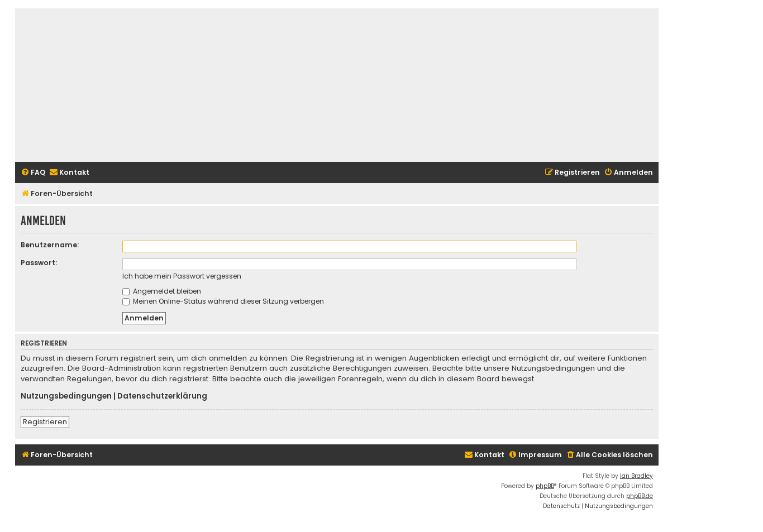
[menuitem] (33, 173)
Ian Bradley (636, 476)
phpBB (545, 486)
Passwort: (39, 263)
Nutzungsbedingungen (66, 396)
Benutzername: (50, 245)
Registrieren (45, 422)
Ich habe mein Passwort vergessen (182, 276)
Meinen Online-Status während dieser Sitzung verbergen (223, 301)
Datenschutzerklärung (162, 396)
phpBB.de (640, 496)
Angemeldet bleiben (162, 291)
